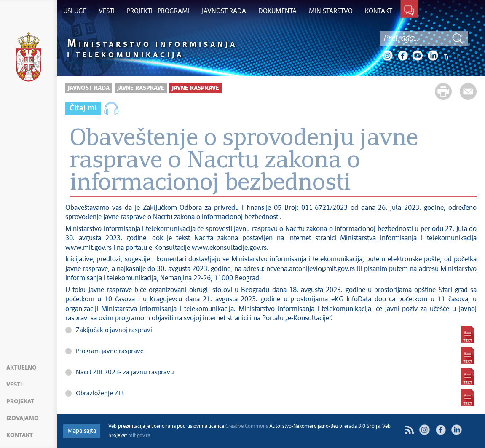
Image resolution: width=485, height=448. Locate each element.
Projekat (20, 402)
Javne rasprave (141, 88)
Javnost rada (89, 88)
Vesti (14, 385)
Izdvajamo (23, 418)
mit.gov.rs (139, 436)
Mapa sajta (82, 431)
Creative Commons (247, 427)
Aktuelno (21, 368)
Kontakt (20, 435)
